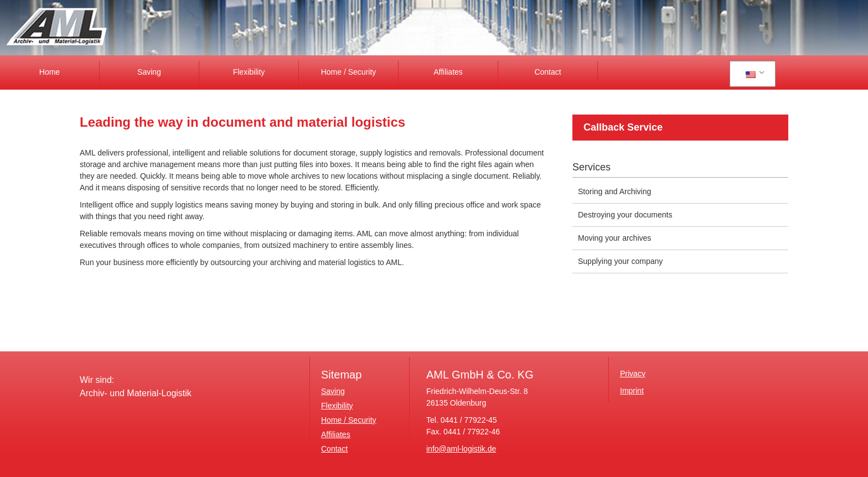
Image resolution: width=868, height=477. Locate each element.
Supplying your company (620, 261)
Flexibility (249, 72)
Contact (547, 72)
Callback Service (623, 127)
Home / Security (349, 72)
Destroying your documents (625, 215)
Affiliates (448, 72)
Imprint (632, 391)
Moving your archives (614, 238)
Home (50, 72)
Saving (149, 72)
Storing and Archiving (614, 191)
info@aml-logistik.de (461, 449)
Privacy (633, 374)
